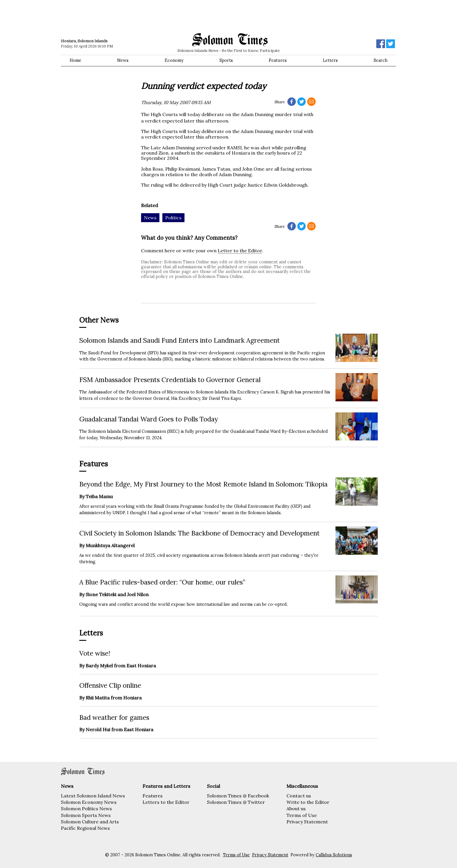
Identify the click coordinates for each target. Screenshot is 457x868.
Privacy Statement (307, 822)
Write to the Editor (308, 802)
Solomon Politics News (86, 808)
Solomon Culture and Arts (90, 822)
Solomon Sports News (86, 815)
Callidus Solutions (334, 855)
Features (278, 60)
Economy (174, 60)
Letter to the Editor (240, 251)
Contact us (299, 796)
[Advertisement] (144, 16)
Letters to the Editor (166, 802)
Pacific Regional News (85, 828)
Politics (173, 218)
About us (296, 808)
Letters (330, 60)
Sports (226, 60)
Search (380, 60)
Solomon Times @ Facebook (238, 796)
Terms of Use (302, 815)
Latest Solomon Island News (93, 796)
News (123, 60)
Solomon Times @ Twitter (236, 802)
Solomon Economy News (89, 802)
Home (75, 60)
